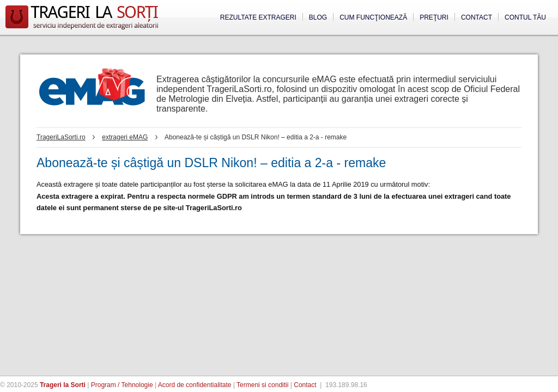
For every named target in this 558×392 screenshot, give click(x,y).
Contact (477, 17)
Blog (318, 17)
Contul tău (525, 17)
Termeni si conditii (262, 385)
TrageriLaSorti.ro (61, 137)
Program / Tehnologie (122, 385)
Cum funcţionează (373, 17)
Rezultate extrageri (258, 17)
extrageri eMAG (125, 137)
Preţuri (434, 17)
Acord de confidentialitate (195, 385)
